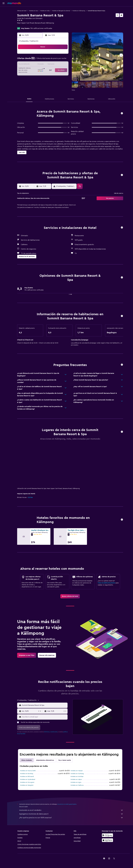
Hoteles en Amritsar (77, 777)
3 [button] (33, 60)
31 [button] (33, 80)
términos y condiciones (51, 732)
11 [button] (38, 65)
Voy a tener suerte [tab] (65, 760)
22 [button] (58, 70)
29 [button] (58, 75)
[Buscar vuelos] (4, 10)
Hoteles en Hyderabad (28, 779)
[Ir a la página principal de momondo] (14, 3)
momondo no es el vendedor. (71, 810)
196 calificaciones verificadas (41, 28)
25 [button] (38, 75)
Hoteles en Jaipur (76, 779)
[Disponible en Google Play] (107, 835)
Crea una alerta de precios (106, 583)
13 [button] (48, 65)
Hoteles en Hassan (77, 771)
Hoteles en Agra (76, 782)
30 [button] (63, 75)
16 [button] (63, 65)
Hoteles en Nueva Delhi (28, 771)
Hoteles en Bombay (27, 774)
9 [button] (63, 60)
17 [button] (33, 70)
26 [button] (43, 75)
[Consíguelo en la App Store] (107, 840)
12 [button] (43, 65)
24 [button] (33, 75)
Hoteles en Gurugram (27, 782)
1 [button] (58, 55)
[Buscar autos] (4, 18)
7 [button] (53, 60)
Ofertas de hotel (22, 11)
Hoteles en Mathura (77, 785)
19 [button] (43, 70)
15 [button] (58, 65)
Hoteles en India (45, 11)
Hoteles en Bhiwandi (27, 777)
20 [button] (48, 70)
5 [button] (43, 60)
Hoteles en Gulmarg (77, 774)
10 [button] (33, 65)
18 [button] (38, 70)
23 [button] (63, 70)
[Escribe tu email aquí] (44, 717)
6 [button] (48, 60)
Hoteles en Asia (33, 11)
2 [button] (63, 55)
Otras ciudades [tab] (27, 760)
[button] (4, 3)
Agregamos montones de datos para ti (71, 814)
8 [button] (58, 60)
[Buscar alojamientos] (4, 14)
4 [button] (38, 60)
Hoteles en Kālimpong (79, 11)
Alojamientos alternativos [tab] (45, 760)
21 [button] (53, 70)
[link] (70, 596)
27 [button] (48, 75)
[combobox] (44, 705)
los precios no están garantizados (67, 804)
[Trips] (4, 24)
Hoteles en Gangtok (27, 785)
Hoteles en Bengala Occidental (61, 11)
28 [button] (53, 75)
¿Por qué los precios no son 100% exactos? (71, 818)
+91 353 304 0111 (23, 25)
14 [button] (53, 65)
